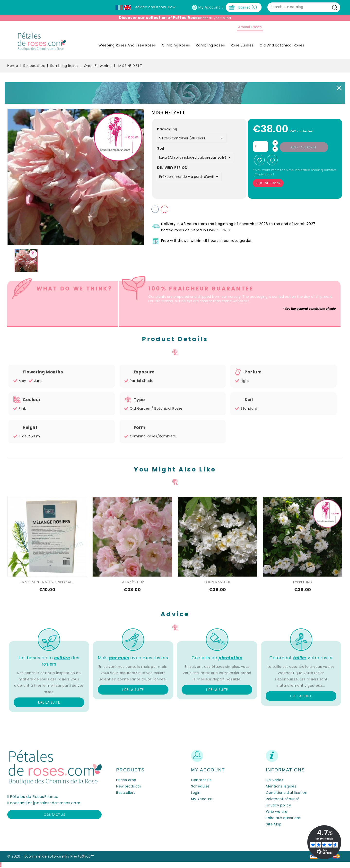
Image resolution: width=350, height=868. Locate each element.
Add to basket (304, 147)
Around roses (250, 27)
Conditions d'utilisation (287, 793)
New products (129, 786)
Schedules (200, 786)
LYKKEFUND (303, 582)
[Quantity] (261, 146)
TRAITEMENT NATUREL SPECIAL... (47, 582)
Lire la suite (49, 702)
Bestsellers (126, 793)
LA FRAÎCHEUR (132, 582)
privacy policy (278, 805)
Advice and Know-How (155, 7)
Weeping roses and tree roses (127, 45)
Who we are (277, 812)
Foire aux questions (283, 818)
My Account (202, 799)
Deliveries (275, 780)
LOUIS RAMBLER (217, 582)
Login (196, 793)
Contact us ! (264, 174)
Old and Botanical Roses (282, 45)
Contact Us (201, 780)
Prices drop (126, 780)
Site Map (274, 824)
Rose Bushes (242, 45)
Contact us (54, 815)
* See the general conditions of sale (309, 309)
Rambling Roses (210, 45)
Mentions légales (281, 786)
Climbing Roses (176, 45)
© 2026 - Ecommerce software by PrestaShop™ (50, 856)
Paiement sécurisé (283, 799)
